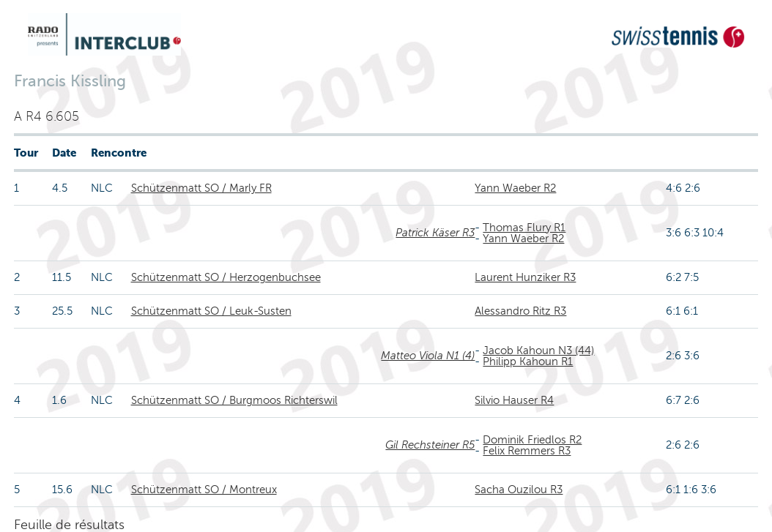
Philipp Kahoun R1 (528, 361)
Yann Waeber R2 (515, 188)
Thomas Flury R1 (524, 228)
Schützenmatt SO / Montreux (204, 490)
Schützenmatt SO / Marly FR (201, 188)
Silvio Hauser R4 (514, 400)
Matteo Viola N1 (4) (428, 356)
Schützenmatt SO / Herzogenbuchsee (226, 277)
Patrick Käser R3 (435, 233)
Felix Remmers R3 (527, 451)
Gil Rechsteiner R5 (430, 445)
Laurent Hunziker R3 (525, 277)
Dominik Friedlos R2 (532, 440)
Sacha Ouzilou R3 (519, 490)
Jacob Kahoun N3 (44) (538, 351)
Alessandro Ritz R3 (520, 311)
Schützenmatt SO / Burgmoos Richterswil (234, 400)
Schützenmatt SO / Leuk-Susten (211, 311)
